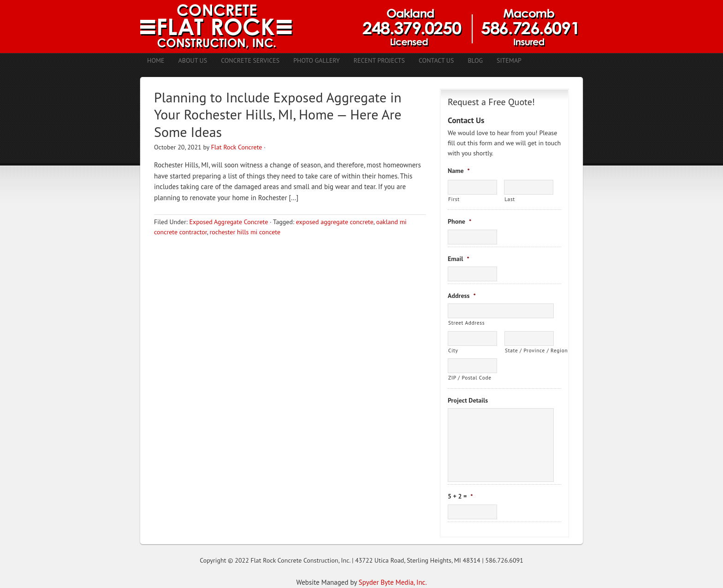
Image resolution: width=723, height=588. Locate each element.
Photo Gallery (317, 60)
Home (156, 60)
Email (459, 259)
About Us (193, 60)
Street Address (466, 323)
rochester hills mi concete (245, 232)
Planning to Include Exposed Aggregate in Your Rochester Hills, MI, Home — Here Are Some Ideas (278, 114)
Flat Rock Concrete (237, 147)
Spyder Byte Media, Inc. (393, 582)
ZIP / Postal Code (470, 377)
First (454, 199)
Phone (459, 221)
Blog (475, 60)
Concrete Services (250, 60)
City (453, 350)
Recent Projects (379, 60)
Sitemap (509, 60)
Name (459, 171)
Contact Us (436, 60)
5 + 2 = (460, 496)
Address (462, 296)
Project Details (468, 400)
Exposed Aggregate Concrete (228, 222)
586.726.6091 (504, 560)
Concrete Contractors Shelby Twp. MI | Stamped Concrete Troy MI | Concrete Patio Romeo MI (361, 27)
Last (510, 199)
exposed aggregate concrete (335, 222)
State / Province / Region (529, 350)
